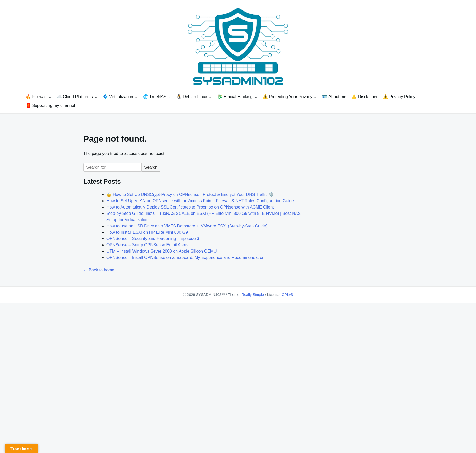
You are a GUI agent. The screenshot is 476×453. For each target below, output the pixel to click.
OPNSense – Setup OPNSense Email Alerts (147, 245)
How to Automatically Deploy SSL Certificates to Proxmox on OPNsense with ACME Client (190, 207)
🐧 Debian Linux (192, 97)
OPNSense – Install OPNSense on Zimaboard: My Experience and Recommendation (185, 257)
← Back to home (99, 270)
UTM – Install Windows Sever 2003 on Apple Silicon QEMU (162, 251)
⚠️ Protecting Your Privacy (288, 97)
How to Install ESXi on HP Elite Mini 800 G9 (147, 232)
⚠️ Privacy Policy (399, 97)
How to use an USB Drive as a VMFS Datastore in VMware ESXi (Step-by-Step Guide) (187, 226)
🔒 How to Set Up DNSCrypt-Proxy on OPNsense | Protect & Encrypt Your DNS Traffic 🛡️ (190, 194)
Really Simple (253, 295)
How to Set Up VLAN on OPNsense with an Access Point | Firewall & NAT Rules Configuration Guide (200, 201)
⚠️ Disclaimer (364, 97)
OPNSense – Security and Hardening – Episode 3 (153, 239)
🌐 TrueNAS (155, 97)
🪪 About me (334, 97)
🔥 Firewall (36, 97)
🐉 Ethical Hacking (235, 97)
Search (151, 167)
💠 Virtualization (118, 97)
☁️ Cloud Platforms (75, 97)
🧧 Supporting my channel (50, 106)
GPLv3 (287, 295)
